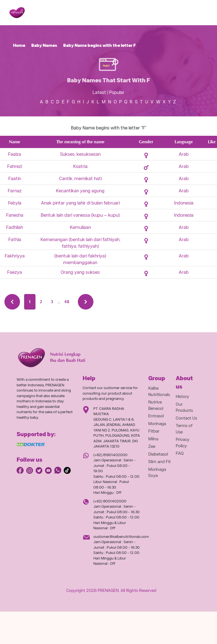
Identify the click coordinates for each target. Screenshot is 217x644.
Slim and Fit (159, 462)
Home (19, 45)
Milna (153, 439)
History (182, 397)
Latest (99, 92)
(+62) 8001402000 (110, 501)
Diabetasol (158, 454)
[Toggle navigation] (200, 13)
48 (67, 302)
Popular (117, 92)
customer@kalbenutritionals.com (121, 537)
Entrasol (156, 416)
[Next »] (86, 302)
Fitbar (154, 431)
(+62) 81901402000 (110, 455)
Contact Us (186, 418)
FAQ (180, 453)
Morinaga (157, 424)
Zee (152, 446)
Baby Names (44, 45)
